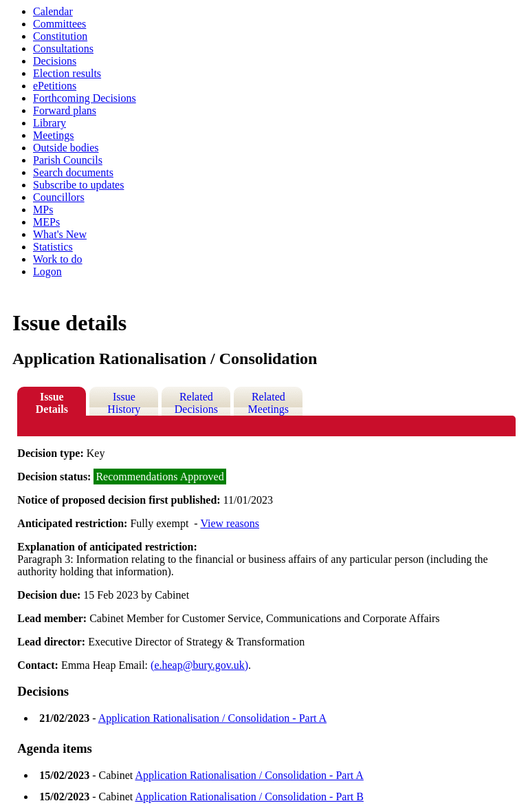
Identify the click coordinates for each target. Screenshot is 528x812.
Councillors (59, 197)
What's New (60, 234)
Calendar (53, 11)
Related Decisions (196, 403)
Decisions (55, 61)
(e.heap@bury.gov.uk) (199, 665)
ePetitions (55, 86)
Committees (59, 24)
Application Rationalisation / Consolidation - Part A (212, 718)
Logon (47, 271)
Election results (67, 73)
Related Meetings (269, 403)
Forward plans (65, 110)
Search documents (73, 172)
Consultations (63, 49)
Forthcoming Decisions (85, 98)
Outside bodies (66, 148)
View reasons (230, 523)
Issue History (124, 403)
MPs (43, 210)
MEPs (46, 222)
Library (49, 123)
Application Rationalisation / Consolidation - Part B (249, 797)
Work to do (58, 259)
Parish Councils (68, 160)
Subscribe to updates (78, 185)
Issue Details (52, 403)
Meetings (54, 135)
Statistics (53, 247)
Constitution (60, 36)
